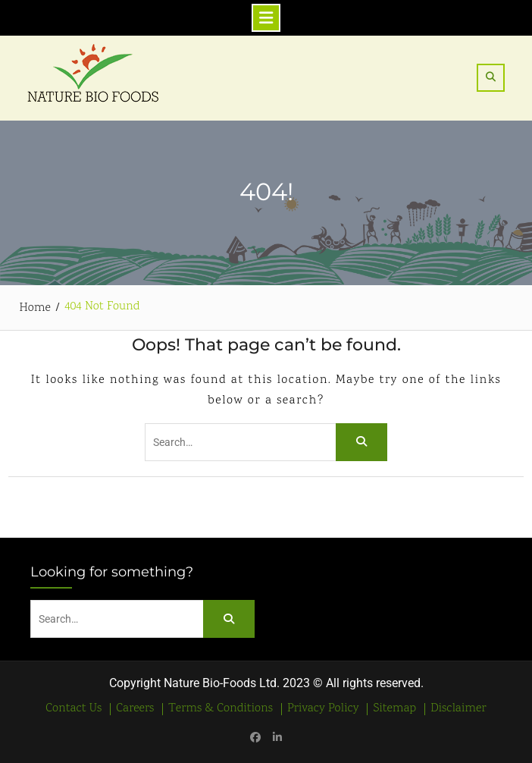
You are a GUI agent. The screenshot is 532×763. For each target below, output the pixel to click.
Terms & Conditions (221, 709)
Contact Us (74, 709)
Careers (135, 709)
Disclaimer (458, 709)
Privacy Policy (323, 709)
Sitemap (394, 709)
